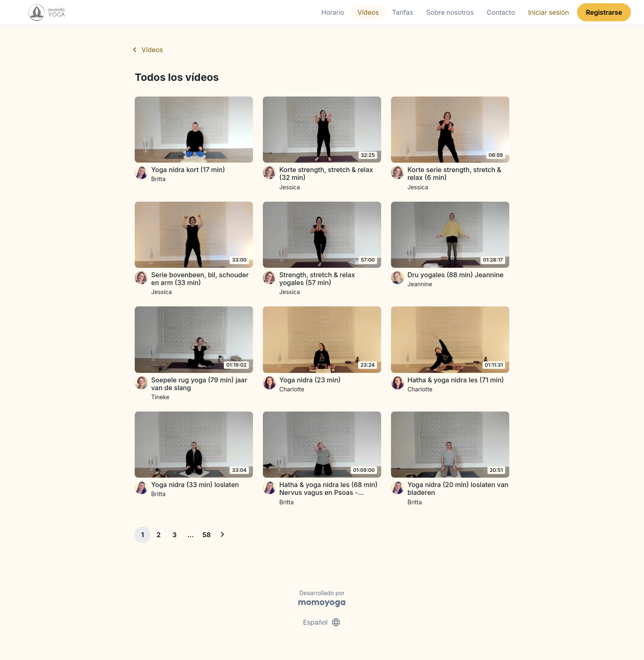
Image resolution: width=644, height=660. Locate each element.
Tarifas (403, 12)
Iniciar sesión (549, 12)
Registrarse (604, 12)
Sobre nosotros (450, 12)
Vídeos (368, 12)
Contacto (501, 12)
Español (322, 622)
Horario (333, 12)
